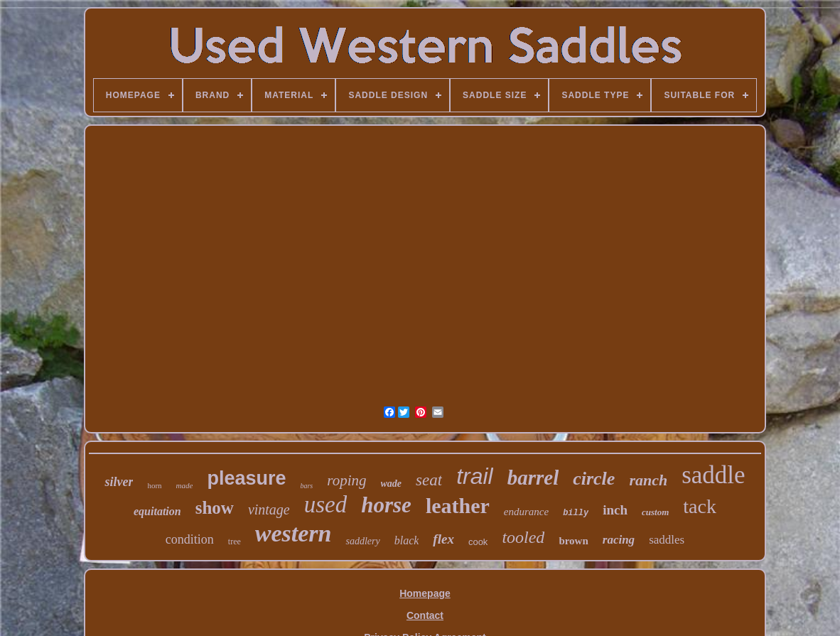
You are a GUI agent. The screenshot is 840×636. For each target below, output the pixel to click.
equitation (157, 511)
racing (619, 540)
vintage (269, 510)
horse (386, 505)
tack (700, 506)
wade (392, 484)
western (294, 533)
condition (190, 539)
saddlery (362, 541)
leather (458, 506)
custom (655, 512)
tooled (523, 537)
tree (235, 541)
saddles (667, 540)
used (326, 505)
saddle (713, 475)
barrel (533, 478)
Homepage (425, 593)
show (215, 508)
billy (576, 513)
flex (443, 539)
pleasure (246, 478)
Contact (425, 615)
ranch (648, 480)
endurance (526, 512)
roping (346, 480)
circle (594, 479)
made (185, 485)
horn (154, 485)
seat (429, 480)
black (407, 540)
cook (478, 542)
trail (475, 476)
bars (306, 486)
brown (573, 541)
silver (119, 482)
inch (615, 510)
